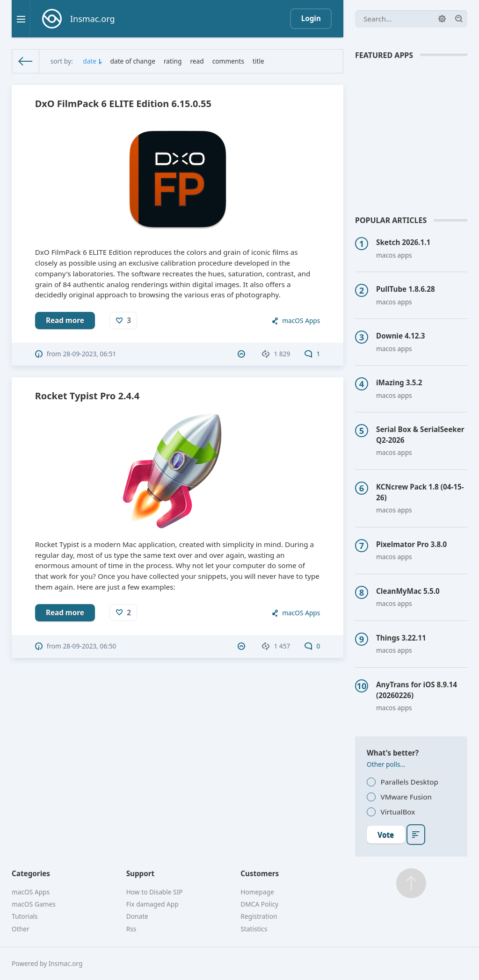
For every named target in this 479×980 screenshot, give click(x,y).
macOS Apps (301, 321)
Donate (137, 916)
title (258, 61)
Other (21, 929)
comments (228, 61)
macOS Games (34, 904)
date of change (133, 61)
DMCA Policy (259, 904)
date (90, 61)
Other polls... (386, 764)
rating (173, 61)
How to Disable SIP (155, 892)
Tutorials (25, 916)
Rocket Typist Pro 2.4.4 (87, 396)
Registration (259, 916)
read (197, 61)
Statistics (254, 929)
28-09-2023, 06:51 (90, 354)
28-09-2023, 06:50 (90, 646)
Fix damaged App (152, 904)
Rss (131, 929)
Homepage (257, 892)
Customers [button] (260, 873)
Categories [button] (31, 873)
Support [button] (141, 873)
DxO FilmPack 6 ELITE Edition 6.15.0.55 (123, 104)
